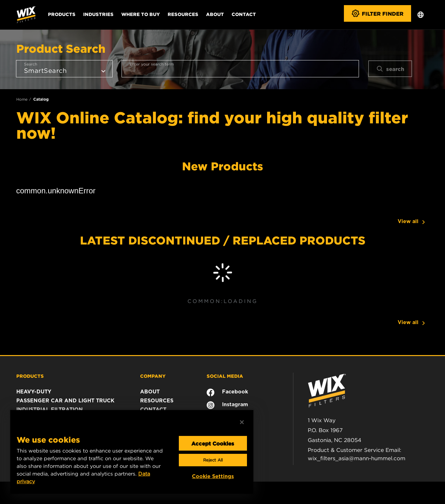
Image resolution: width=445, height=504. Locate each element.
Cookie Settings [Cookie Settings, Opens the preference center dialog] (213, 476)
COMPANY (153, 376)
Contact (244, 14)
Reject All (213, 460)
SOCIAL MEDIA (225, 376)
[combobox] (240, 69)
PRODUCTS (30, 376)
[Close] (242, 422)
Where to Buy (141, 14)
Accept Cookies (213, 443)
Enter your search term (152, 64)
